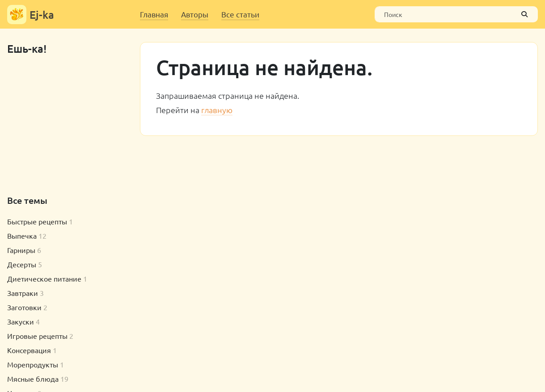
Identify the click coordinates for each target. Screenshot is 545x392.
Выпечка (22, 236)
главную (217, 110)
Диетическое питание (44, 278)
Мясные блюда (33, 379)
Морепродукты (33, 364)
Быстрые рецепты (37, 221)
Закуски (21, 321)
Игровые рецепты (37, 336)
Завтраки (23, 293)
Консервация (29, 350)
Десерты (22, 264)
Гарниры (21, 250)
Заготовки (24, 307)
